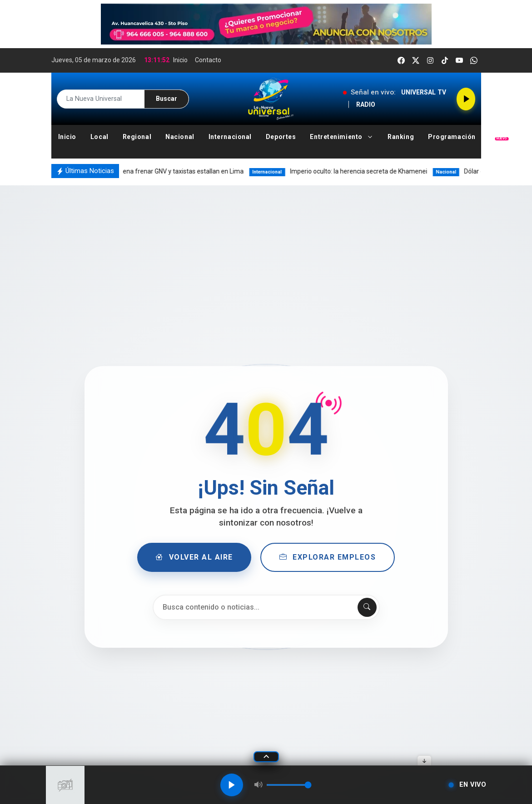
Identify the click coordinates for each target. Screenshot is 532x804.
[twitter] (416, 60)
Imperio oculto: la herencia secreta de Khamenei (348, 171)
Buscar (167, 99)
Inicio (180, 60)
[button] (342, 137)
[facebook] (401, 60)
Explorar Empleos (328, 557)
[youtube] (459, 60)
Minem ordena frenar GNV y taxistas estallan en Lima (162, 171)
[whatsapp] (474, 60)
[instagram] (430, 60)
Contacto (208, 60)
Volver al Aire (194, 557)
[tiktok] (445, 60)
